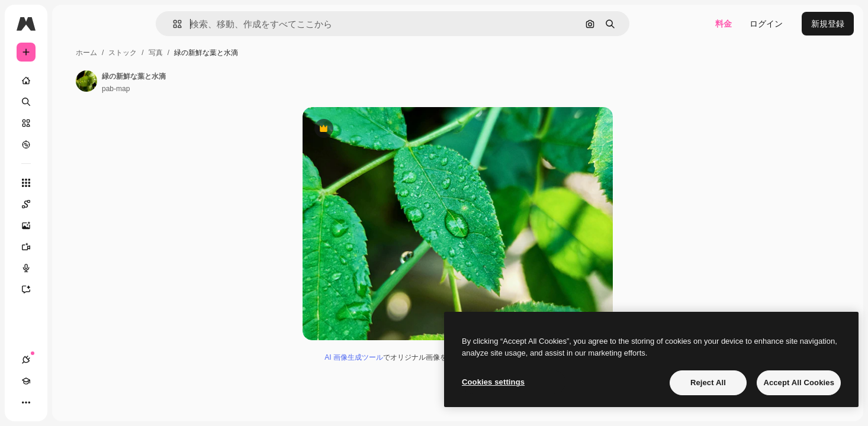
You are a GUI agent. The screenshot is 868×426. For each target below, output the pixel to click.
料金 (724, 24)
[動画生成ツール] (71, 247)
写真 (246, 53)
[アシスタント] (71, 289)
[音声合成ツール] (71, 268)
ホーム (176, 53)
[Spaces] (71, 204)
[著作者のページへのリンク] (176, 81)
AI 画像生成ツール (399, 361)
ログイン (766, 24)
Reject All (708, 383)
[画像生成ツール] (71, 225)
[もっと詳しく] (71, 144)
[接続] (26, 402)
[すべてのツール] (71, 183)
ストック (213, 53)
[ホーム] (71, 80)
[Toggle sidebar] (116, 24)
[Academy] (47, 402)
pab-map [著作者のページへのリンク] (206, 89)
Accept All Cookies (799, 383)
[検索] (71, 102)
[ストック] (71, 123)
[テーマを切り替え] (69, 402)
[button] (218, 24)
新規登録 (828, 24)
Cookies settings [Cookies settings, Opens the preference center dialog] (493, 382)
